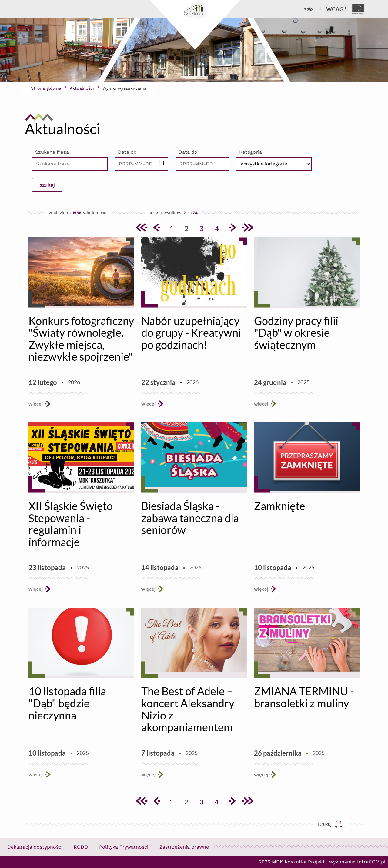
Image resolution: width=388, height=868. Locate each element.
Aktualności (82, 88)
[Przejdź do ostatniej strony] (247, 229)
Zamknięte (280, 506)
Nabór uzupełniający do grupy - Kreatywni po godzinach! (191, 333)
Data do (188, 152)
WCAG (337, 9)
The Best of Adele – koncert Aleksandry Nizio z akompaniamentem (188, 709)
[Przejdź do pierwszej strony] (141, 229)
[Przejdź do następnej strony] (232, 229)
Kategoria (251, 152)
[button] (162, 164)
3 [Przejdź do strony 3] (204, 227)
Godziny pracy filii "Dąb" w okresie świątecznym (296, 333)
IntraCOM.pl (371, 862)
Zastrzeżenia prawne (184, 847)
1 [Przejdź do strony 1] (174, 227)
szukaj (47, 185)
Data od (127, 152)
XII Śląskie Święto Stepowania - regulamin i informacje (71, 524)
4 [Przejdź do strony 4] (219, 227)
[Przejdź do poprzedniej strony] (156, 229)
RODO (81, 847)
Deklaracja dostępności (35, 847)
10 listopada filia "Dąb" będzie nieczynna (67, 703)
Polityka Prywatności (124, 847)
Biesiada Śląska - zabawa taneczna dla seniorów (190, 518)
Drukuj (333, 824)
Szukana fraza (52, 152)
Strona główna (46, 88)
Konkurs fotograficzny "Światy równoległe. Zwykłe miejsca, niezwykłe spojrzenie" (81, 339)
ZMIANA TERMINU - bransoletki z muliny (304, 697)
